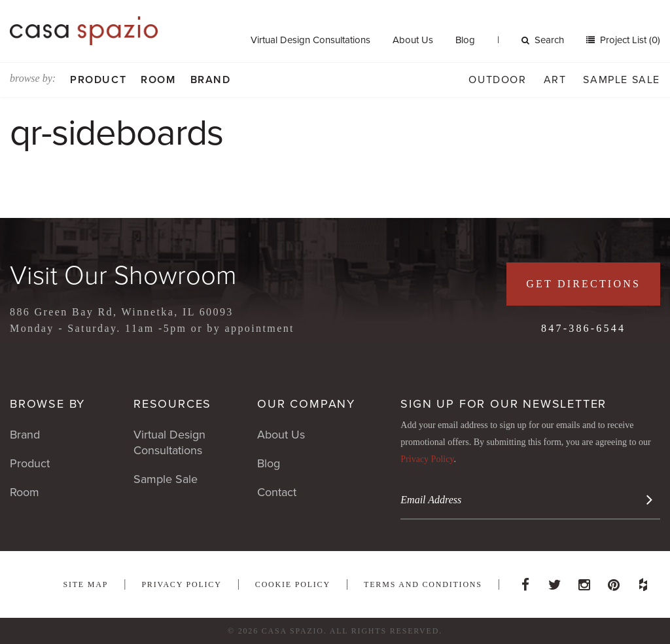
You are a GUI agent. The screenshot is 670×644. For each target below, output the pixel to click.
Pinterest (614, 581)
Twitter (555, 581)
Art (555, 80)
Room (158, 80)
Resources (172, 404)
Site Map (85, 584)
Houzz (643, 581)
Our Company (306, 404)
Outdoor (497, 80)
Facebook (525, 581)
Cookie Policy (293, 584)
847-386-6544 (583, 328)
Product (98, 80)
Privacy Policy (427, 459)
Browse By (47, 404)
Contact (277, 492)
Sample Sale (622, 80)
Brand (211, 80)
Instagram (584, 581)
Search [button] (543, 40)
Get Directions (583, 284)
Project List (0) (629, 40)
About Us (413, 40)
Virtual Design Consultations (310, 40)
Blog (465, 40)
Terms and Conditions (423, 584)
